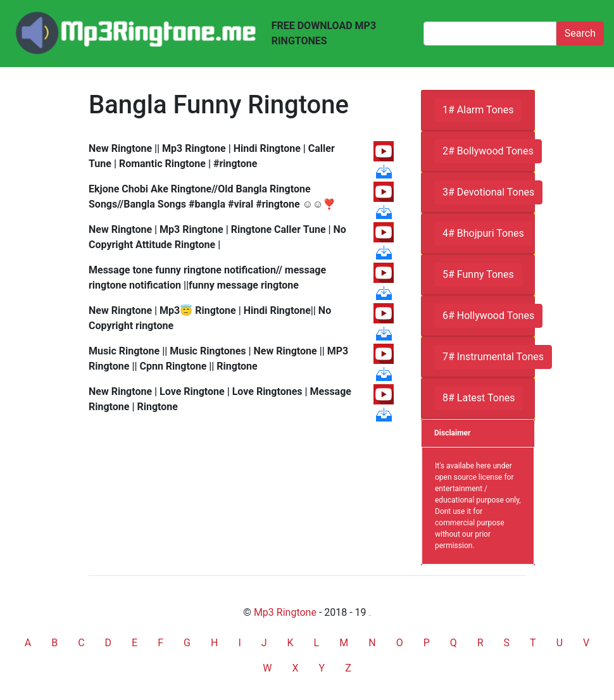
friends (370, 616)
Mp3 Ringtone (285, 612)
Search (580, 33)
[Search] (490, 34)
